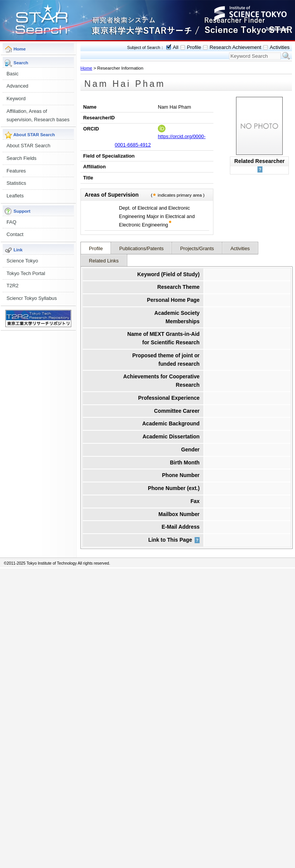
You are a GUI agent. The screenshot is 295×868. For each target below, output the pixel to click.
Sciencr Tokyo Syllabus (32, 298)
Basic (12, 74)
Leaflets (15, 196)
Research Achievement (235, 47)
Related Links (104, 261)
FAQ (11, 222)
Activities (280, 47)
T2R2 (12, 286)
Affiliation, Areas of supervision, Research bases (38, 115)
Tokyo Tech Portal (26, 273)
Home (86, 68)
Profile (194, 47)
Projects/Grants (197, 248)
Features (16, 171)
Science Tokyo (22, 261)
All (176, 47)
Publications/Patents (141, 248)
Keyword (16, 99)
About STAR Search (28, 146)
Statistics (16, 183)
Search (286, 56)
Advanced (17, 86)
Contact (15, 234)
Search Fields (21, 158)
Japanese (276, 29)
